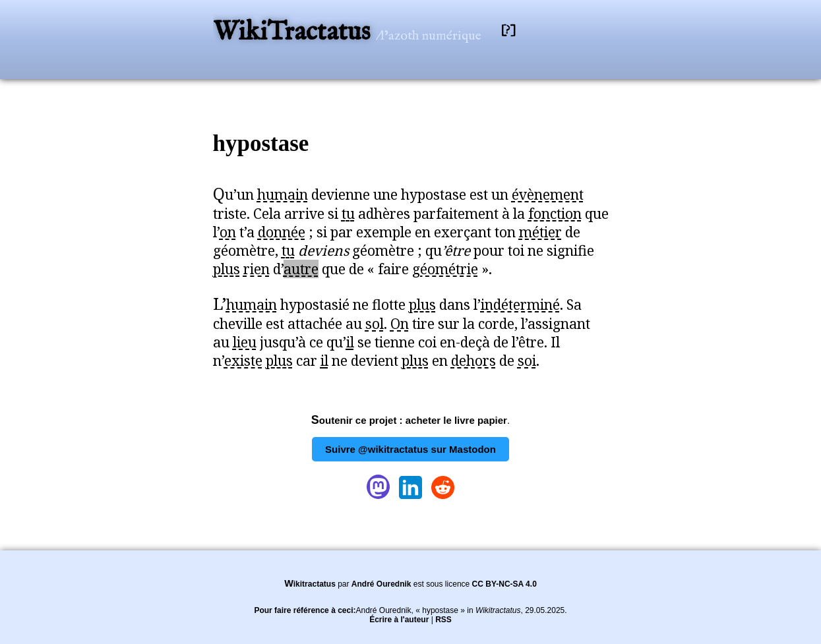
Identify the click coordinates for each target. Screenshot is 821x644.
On (400, 324)
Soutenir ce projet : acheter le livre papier (409, 420)
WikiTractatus (294, 33)
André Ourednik (381, 584)
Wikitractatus (310, 584)
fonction (555, 214)
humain (283, 194)
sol (375, 324)
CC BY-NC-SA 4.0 (504, 584)
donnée (282, 232)
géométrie (445, 269)
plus (227, 269)
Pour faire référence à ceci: (305, 610)
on (228, 232)
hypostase (261, 143)
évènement (548, 194)
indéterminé (520, 305)
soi (527, 361)
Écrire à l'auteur (399, 620)
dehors (473, 361)
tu (348, 214)
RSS (443, 620)
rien (257, 269)
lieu (245, 342)
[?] (508, 31)
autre (301, 269)
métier (540, 232)
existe (243, 361)
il (350, 342)
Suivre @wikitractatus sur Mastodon (410, 449)
